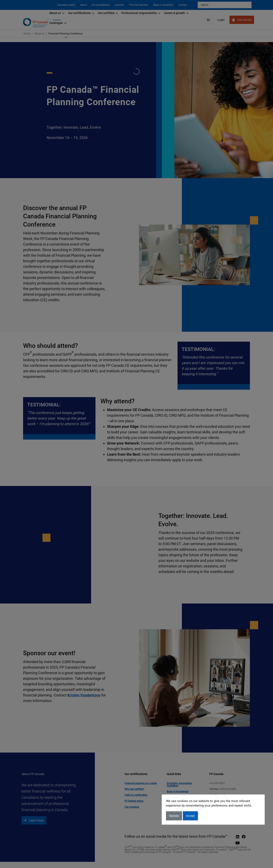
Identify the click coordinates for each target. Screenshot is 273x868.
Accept (190, 816)
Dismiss (174, 816)
